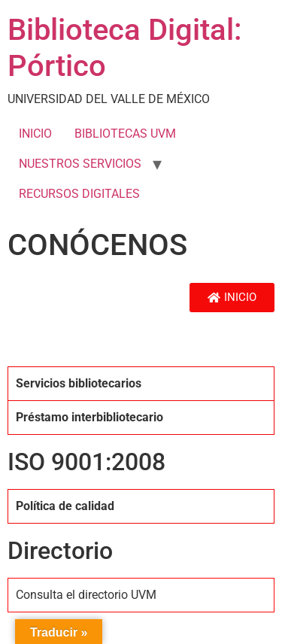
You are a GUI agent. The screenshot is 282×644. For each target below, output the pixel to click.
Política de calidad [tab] (65, 506)
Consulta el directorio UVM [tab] (86, 595)
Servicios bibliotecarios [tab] (79, 383)
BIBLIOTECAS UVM (125, 134)
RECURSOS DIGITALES (79, 194)
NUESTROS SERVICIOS (80, 164)
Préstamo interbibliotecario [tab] (89, 417)
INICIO (35, 134)
